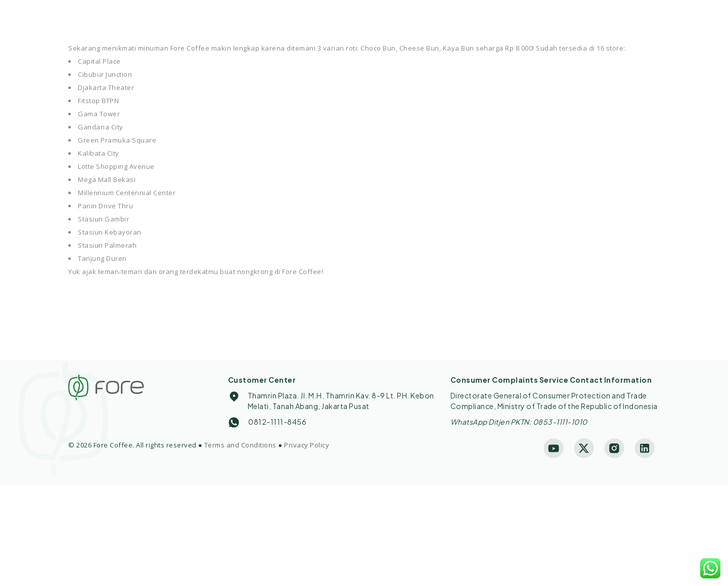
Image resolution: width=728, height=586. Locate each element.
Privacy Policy (307, 445)
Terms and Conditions (240, 445)
